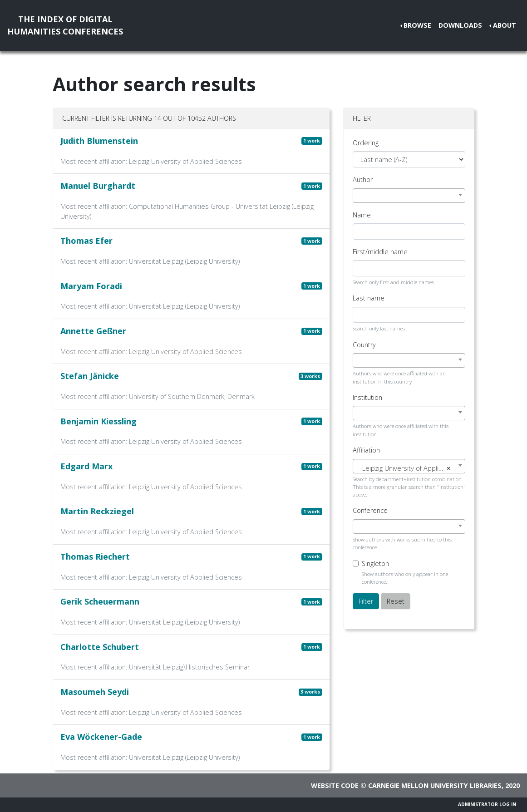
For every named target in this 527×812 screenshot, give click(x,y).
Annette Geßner (93, 331)
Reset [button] (396, 601)
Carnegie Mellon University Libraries (435, 785)
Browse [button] (417, 25)
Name (362, 215)
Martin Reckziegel (97, 511)
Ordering (366, 143)
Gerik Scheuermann (100, 601)
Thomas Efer (86, 241)
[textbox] (409, 468)
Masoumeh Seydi (95, 692)
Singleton (375, 563)
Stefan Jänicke (90, 376)
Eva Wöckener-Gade (101, 737)
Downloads (460, 25)
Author (363, 180)
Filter (366, 601)
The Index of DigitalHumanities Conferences (65, 25)
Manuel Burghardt (98, 186)
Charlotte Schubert (100, 647)
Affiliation (366, 450)
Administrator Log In (487, 804)
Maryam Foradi (91, 286)
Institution (367, 397)
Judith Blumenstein (99, 141)
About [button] (505, 25)
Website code (335, 785)
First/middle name (380, 252)
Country (364, 345)
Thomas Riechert (95, 556)
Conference (370, 510)
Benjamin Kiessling (99, 421)
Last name (369, 298)
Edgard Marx (86, 466)
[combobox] (409, 196)
